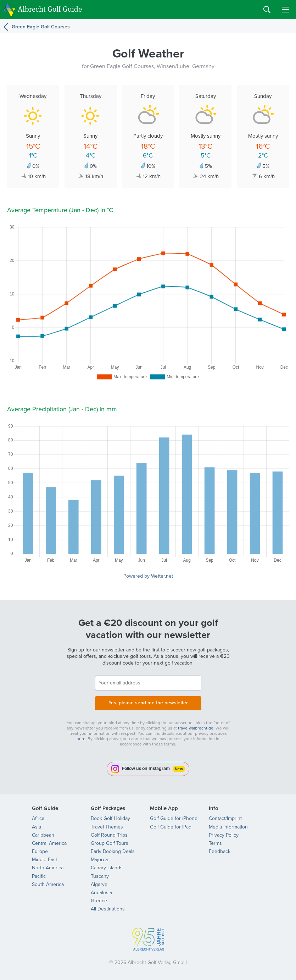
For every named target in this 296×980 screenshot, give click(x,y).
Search (267, 10)
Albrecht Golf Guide (50, 9)
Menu (285, 10)
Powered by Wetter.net (148, 576)
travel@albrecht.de (196, 728)
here (81, 739)
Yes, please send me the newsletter (148, 703)
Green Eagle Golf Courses (41, 27)
